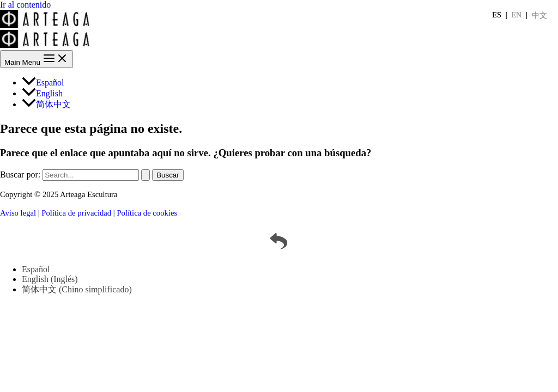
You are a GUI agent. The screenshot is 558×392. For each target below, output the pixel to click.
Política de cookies (147, 213)
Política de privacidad (76, 213)
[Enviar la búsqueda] (145, 175)
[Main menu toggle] (37, 59)
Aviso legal (18, 213)
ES (496, 15)
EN (517, 15)
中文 (539, 16)
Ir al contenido (25, 5)
